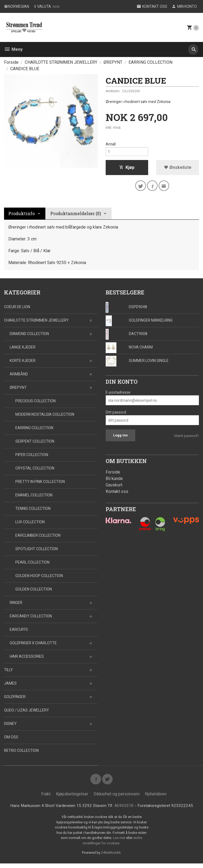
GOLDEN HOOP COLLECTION (39, 579)
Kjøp (127, 169)
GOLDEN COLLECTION (34, 592)
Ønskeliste (178, 169)
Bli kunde (114, 481)
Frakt (46, 798)
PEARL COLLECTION (32, 565)
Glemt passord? (186, 439)
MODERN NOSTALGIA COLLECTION (45, 417)
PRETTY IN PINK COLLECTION (40, 485)
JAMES (10, 686)
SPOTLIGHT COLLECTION (37, 552)
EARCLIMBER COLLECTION (38, 538)
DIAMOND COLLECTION (29, 337)
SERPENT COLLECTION (35, 444)
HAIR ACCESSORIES (27, 659)
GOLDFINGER (15, 700)
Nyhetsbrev (156, 798)
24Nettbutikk (111, 857)
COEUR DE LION (17, 310)
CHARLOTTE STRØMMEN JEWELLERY (36, 323)
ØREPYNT (18, 390)
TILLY (8, 673)
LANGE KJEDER (23, 350)
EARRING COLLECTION (34, 431)
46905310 (125, 810)
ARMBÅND (19, 377)
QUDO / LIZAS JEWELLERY (26, 713)
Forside (11, 62)
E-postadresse (118, 395)
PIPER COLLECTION (32, 458)
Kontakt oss (117, 494)
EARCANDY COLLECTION (31, 619)
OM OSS (11, 740)
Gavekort (114, 488)
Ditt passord (116, 415)
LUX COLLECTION (30, 525)
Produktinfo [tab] (22, 216)
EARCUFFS (19, 632)
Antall (111, 144)
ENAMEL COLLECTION (34, 498)
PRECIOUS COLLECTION (35, 404)
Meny (13, 49)
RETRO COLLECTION (21, 753)
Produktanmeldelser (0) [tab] (76, 216)
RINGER (16, 606)
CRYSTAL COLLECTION (35, 471)
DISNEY (10, 727)
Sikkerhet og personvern (117, 798)
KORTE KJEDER (23, 364)
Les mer (120, 842)
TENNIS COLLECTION (33, 511)
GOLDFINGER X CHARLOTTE (33, 646)
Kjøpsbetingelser (72, 798)
